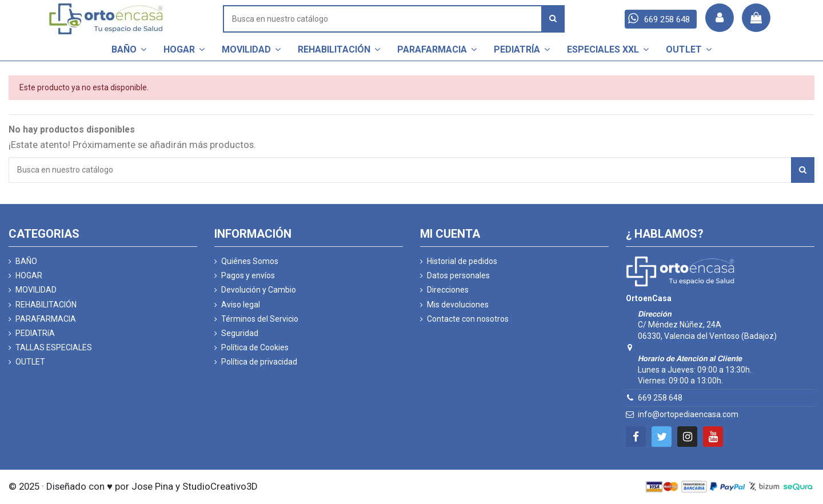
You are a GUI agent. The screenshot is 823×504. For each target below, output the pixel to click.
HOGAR (29, 275)
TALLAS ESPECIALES (54, 347)
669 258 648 (660, 398)
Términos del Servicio (260, 319)
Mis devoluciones (458, 305)
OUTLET (30, 362)
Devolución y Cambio (259, 290)
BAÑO (26, 261)
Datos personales (458, 275)
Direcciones (448, 290)
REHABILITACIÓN (46, 305)
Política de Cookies (255, 347)
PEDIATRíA (35, 333)
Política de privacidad (259, 362)
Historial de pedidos (462, 261)
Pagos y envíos (248, 275)
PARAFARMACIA (46, 319)
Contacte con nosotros (468, 319)
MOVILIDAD (36, 290)
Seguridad (240, 333)
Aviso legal (241, 305)
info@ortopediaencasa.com (688, 414)
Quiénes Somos (250, 261)
